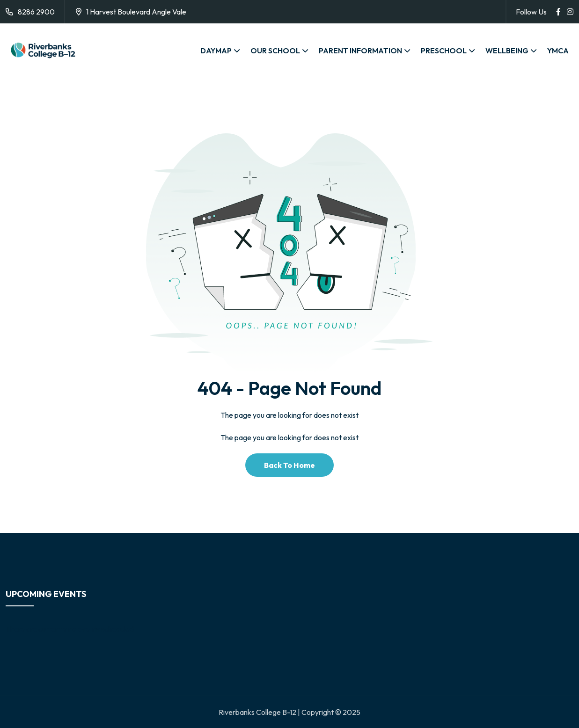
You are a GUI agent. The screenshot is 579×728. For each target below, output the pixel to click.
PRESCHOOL (444, 51)
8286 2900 (36, 12)
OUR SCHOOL (275, 51)
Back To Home (289, 465)
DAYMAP (216, 51)
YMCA (558, 51)
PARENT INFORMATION (360, 51)
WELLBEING (507, 51)
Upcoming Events (46, 594)
